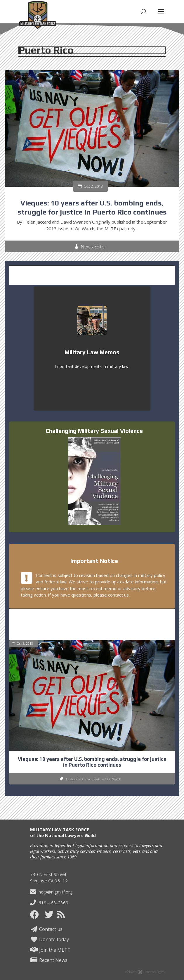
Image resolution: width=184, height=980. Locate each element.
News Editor (93, 247)
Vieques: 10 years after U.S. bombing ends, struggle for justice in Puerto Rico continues (92, 762)
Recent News (49, 960)
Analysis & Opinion (79, 779)
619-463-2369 (49, 903)
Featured (100, 779)
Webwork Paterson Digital (145, 972)
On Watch (114, 779)
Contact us (46, 929)
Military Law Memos (92, 352)
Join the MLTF (50, 950)
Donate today (50, 939)
